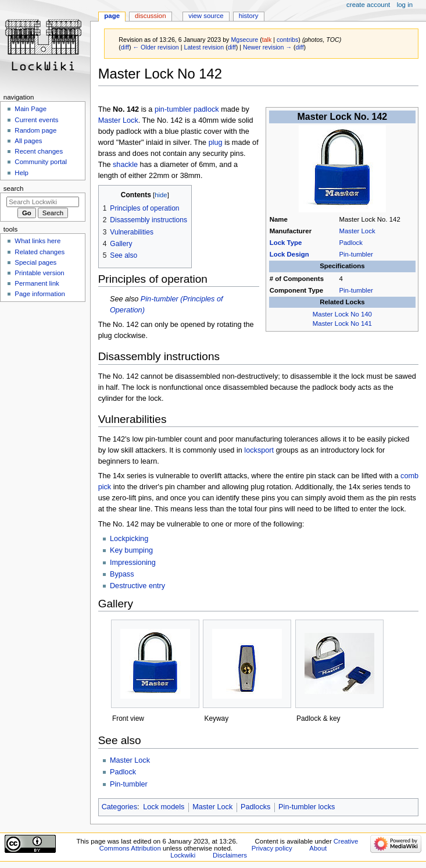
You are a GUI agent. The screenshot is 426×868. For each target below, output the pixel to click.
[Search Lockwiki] (43, 202)
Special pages (35, 262)
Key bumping (131, 550)
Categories (119, 807)
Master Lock (357, 231)
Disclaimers (230, 855)
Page (112, 16)
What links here (37, 241)
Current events (36, 120)
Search (14, 188)
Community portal (41, 162)
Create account (368, 5)
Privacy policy (272, 848)
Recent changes (39, 151)
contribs (287, 40)
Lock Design (289, 254)
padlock (206, 109)
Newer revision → (267, 47)
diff (125, 47)
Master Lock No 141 (342, 323)
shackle (125, 165)
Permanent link (37, 283)
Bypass (122, 574)
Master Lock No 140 (342, 314)
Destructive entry (137, 586)
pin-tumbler (173, 109)
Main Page (31, 109)
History (249, 16)
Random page (35, 130)
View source (206, 16)
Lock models (164, 807)
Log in (405, 5)
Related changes (40, 252)
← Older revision (155, 47)
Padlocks (255, 807)
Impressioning (133, 563)
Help (22, 173)
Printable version (39, 273)
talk (267, 40)
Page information (40, 294)
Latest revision (204, 47)
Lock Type (286, 243)
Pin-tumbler (356, 254)
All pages (28, 141)
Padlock (351, 243)
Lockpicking (129, 539)
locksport (259, 450)
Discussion (150, 16)
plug (216, 143)
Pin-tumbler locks (307, 807)
